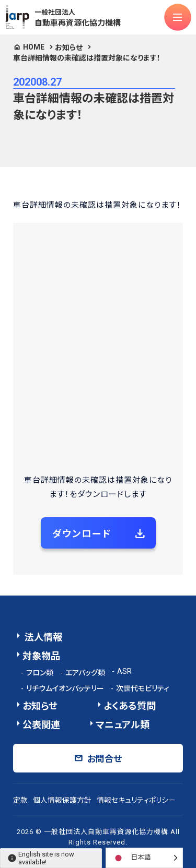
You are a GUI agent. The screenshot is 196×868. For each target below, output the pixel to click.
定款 (20, 800)
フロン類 (40, 673)
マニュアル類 (123, 725)
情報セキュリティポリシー (136, 800)
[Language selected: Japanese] (144, 858)
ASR (124, 671)
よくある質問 (130, 706)
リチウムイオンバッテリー (65, 688)
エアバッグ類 (85, 673)
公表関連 (41, 725)
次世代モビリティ (143, 688)
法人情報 (42, 637)
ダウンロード (82, 534)
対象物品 (41, 656)
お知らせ (69, 47)
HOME (34, 47)
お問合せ (105, 759)
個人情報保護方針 (62, 800)
